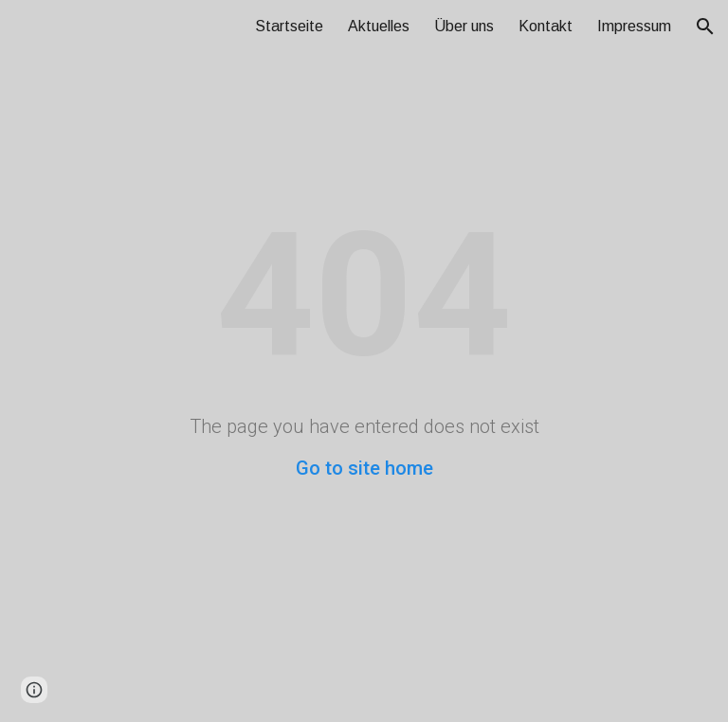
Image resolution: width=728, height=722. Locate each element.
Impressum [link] (634, 26)
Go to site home (364, 468)
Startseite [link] (289, 26)
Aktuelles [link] (379, 26)
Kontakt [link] (546, 26)
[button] (705, 27)
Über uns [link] (464, 26)
